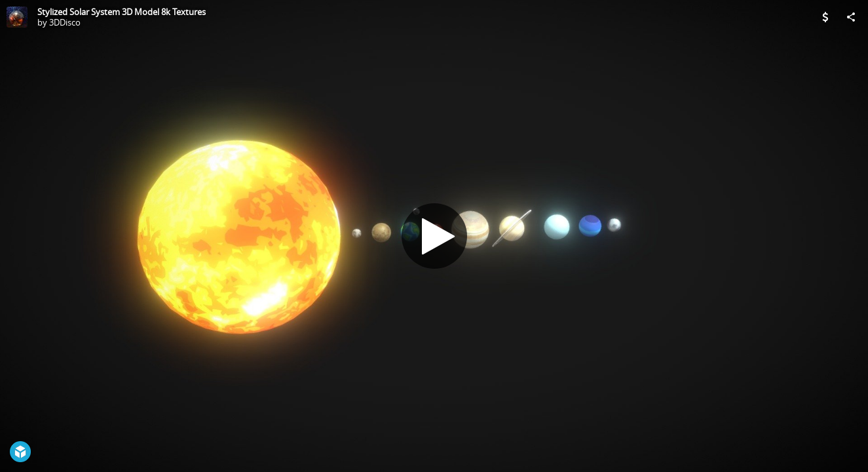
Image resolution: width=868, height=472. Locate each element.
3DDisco (65, 22)
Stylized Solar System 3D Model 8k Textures (122, 12)
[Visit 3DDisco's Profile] (17, 17)
